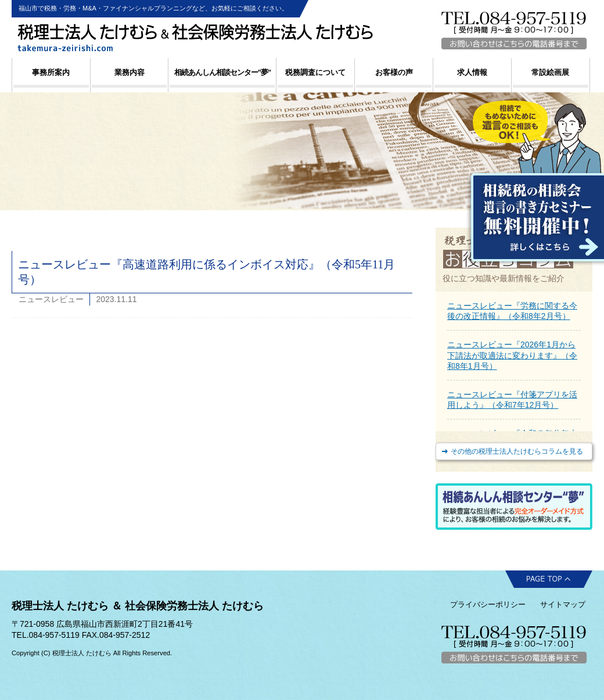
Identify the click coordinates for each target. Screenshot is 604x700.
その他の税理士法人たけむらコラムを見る (517, 451)
